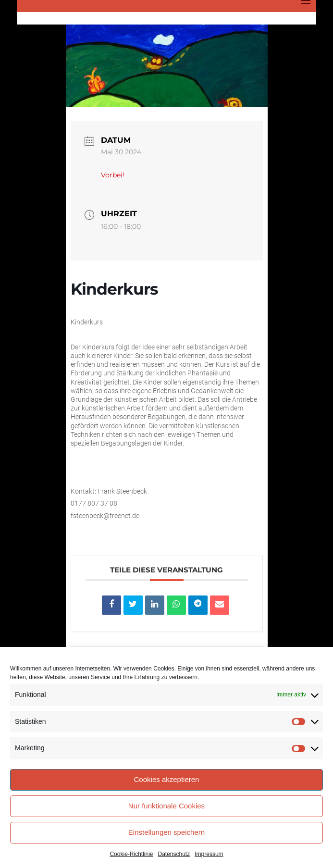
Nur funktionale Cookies (166, 806)
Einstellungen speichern (166, 832)
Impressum (209, 854)
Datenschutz (174, 854)
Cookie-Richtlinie (131, 854)
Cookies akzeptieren (167, 779)
